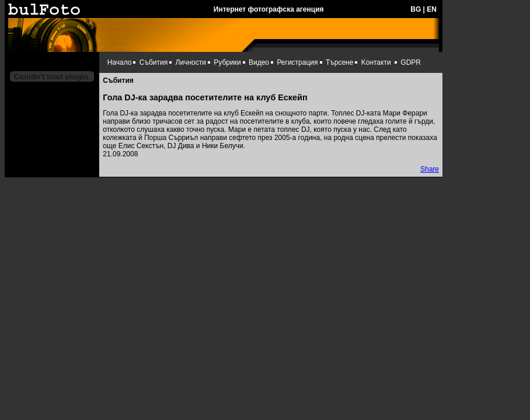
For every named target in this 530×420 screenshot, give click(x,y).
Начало (120, 62)
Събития (154, 62)
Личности (191, 62)
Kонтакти (376, 62)
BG (416, 9)
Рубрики (227, 62)
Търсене (339, 62)
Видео (259, 62)
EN (432, 9)
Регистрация (297, 62)
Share (430, 169)
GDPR (411, 62)
